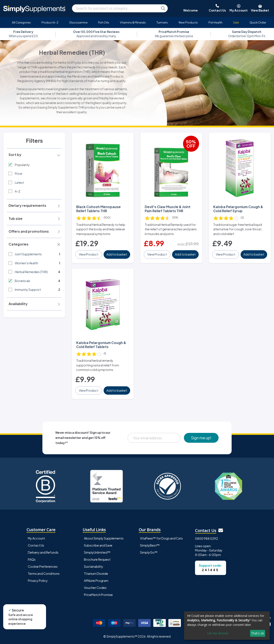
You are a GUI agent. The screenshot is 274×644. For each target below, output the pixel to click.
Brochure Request (97, 559)
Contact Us (36, 545)
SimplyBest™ (150, 545)
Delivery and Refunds (43, 552)
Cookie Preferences (43, 566)
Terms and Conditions (44, 573)
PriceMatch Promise (98, 595)
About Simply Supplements (104, 538)
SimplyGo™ (149, 552)
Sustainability (94, 566)
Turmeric (162, 22)
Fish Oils (104, 22)
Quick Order (258, 22)
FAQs (32, 559)
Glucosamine (78, 22)
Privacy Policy (38, 581)
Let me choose (218, 633)
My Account (36, 538)
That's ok (258, 633)
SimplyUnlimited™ (97, 552)
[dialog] (227, 626)
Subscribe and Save (98, 545)
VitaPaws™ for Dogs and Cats (161, 538)
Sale (236, 22)
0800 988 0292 (206, 538)
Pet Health (215, 22)
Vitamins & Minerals (133, 22)
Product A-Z (50, 22)
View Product (89, 254)
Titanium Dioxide (96, 573)
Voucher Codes (95, 588)
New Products (188, 22)
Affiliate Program (96, 581)
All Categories (21, 22)
